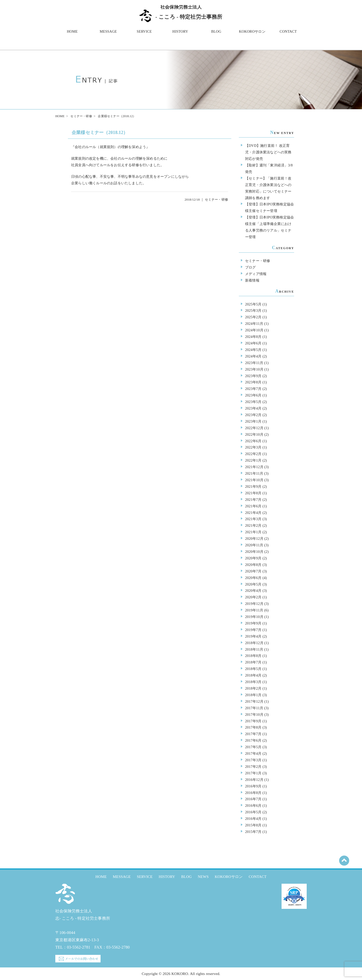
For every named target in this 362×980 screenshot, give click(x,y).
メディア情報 (256, 274)
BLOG (216, 31)
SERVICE (144, 31)
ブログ (251, 267)
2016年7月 (253, 799)
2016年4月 (253, 819)
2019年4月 (253, 636)
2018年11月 (254, 649)
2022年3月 (253, 447)
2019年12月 (254, 604)
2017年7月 (253, 734)
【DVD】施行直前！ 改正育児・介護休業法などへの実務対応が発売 (268, 152)
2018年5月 (253, 669)
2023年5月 (253, 402)
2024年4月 (253, 356)
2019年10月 (254, 617)
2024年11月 (254, 324)
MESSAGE (108, 31)
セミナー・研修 (81, 116)
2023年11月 (254, 363)
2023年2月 (253, 415)
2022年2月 (253, 454)
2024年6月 (253, 343)
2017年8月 (253, 727)
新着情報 (252, 280)
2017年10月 (254, 715)
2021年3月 (253, 519)
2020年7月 (253, 571)
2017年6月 (253, 740)
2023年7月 (253, 389)
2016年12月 (254, 780)
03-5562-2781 (79, 947)
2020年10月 (254, 552)
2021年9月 (253, 486)
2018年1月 (253, 695)
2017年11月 (254, 708)
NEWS (203, 877)
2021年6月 (253, 506)
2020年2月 (253, 597)
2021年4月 (253, 513)
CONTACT (288, 31)
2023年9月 (253, 376)
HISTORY (180, 31)
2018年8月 (253, 656)
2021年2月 (253, 525)
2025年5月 (253, 304)
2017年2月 (253, 767)
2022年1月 (253, 460)
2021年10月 (254, 480)
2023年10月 (254, 369)
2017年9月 (253, 721)
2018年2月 (253, 688)
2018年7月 (253, 662)
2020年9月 (253, 558)
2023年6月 (253, 395)
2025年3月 (253, 310)
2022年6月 (253, 441)
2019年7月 (253, 630)
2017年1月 (253, 773)
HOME (72, 31)
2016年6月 (253, 806)
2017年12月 (254, 701)
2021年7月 (253, 500)
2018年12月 (254, 643)
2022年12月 (254, 428)
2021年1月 (253, 532)
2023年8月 (253, 382)
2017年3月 (253, 760)
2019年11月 (254, 610)
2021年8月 (253, 493)
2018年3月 (253, 682)
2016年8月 (253, 793)
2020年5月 (253, 584)
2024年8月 (253, 337)
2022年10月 (254, 434)
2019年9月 (253, 623)
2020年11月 (254, 545)
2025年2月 (253, 317)
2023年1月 (253, 421)
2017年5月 (253, 747)
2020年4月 (253, 591)
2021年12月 (254, 467)
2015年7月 (253, 832)
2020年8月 (253, 565)
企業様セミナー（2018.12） (100, 132)
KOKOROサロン (252, 31)
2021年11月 (254, 473)
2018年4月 (253, 675)
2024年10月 (254, 330)
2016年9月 (253, 786)
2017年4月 (253, 753)
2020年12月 (254, 539)
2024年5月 (253, 350)
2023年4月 (253, 408)
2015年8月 (253, 825)
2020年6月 (253, 578)
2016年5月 (253, 812)
